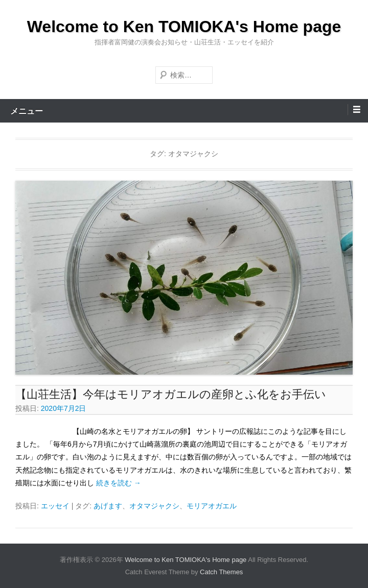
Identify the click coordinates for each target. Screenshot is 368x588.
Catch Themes (221, 572)
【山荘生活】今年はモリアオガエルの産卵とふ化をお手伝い (171, 394)
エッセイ (55, 506)
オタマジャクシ (154, 506)
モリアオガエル (212, 506)
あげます (108, 506)
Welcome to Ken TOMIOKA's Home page (184, 27)
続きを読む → (119, 483)
